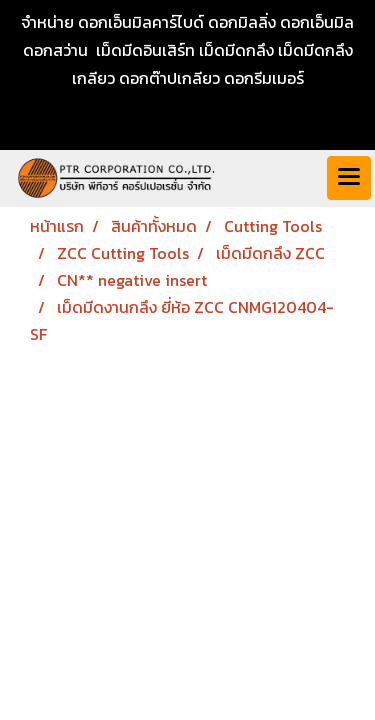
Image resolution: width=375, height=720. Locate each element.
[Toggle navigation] (349, 178)
